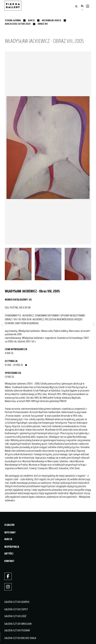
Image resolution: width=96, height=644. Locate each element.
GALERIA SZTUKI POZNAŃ (17, 630)
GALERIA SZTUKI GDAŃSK (17, 602)
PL (82, 6)
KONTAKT (9, 561)
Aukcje (31, 20)
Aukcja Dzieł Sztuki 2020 (18, 24)
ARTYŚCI (9, 554)
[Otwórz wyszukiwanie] (76, 7)
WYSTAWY (10, 532)
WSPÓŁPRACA (12, 547)
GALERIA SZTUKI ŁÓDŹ (15, 616)
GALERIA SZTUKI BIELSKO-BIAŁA (20, 638)
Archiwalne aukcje (52, 20)
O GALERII (9, 525)
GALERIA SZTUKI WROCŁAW (18, 624)
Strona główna (13, 20)
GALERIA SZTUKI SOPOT (16, 609)
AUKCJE (8, 539)
